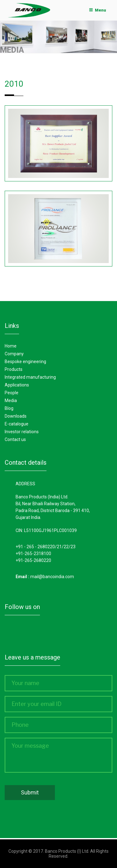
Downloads (16, 416)
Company (14, 354)
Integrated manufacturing (30, 377)
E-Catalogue (17, 424)
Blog (9, 408)
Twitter (32, 632)
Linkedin (52, 632)
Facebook (12, 632)
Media (11, 400)
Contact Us (15, 439)
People (12, 393)
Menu (98, 10)
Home (11, 346)
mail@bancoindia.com (52, 577)
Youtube (71, 632)
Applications (17, 385)
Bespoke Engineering (25, 362)
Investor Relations (22, 432)
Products (14, 369)
